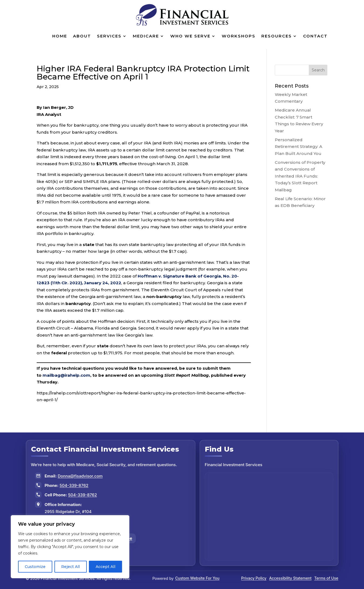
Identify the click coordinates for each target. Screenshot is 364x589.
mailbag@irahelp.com (66, 375)
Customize (35, 567)
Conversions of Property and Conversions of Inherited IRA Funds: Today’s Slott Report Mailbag (300, 176)
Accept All (105, 567)
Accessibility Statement (290, 578)
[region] (70, 547)
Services (109, 36)
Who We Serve (190, 36)
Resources (277, 36)
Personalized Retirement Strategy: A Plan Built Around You (299, 147)
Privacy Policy (254, 578)
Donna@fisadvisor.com (80, 476)
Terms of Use (326, 578)
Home (60, 36)
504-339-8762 (74, 485)
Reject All (70, 567)
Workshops (239, 36)
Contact (315, 36)
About (82, 36)
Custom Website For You (197, 578)
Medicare (146, 36)
